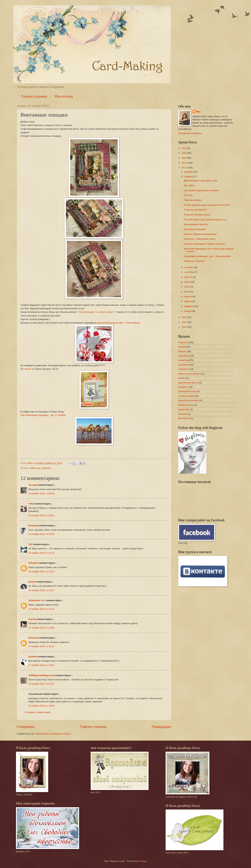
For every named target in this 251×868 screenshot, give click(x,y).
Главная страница (34, 96)
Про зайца (189, 185)
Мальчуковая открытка (196, 224)
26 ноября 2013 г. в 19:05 (41, 706)
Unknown (34, 563)
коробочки (184, 365)
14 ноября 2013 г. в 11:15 (41, 553)
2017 (184, 148)
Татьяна (33, 485)
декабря (189, 172)
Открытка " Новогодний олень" (200, 239)
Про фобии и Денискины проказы (201, 190)
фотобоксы (184, 418)
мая (187, 292)
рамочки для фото (188, 383)
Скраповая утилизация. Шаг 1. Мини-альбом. (208, 256)
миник (181, 378)
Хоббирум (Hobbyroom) (41, 675)
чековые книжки (187, 396)
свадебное (184, 356)
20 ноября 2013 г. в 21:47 (41, 684)
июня (187, 287)
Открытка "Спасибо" (194, 261)
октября (189, 267)
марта (188, 301)
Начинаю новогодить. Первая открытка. (205, 244)
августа (189, 277)
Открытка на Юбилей (195, 210)
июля (187, 282)
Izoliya (32, 582)
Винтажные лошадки (195, 229)
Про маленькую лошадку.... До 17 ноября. (43, 415)
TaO (31, 544)
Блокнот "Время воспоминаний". (201, 234)
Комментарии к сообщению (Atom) (53, 734)
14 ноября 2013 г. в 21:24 (41, 609)
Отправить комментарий (38, 712)
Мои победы (64, 96)
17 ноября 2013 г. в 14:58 (41, 628)
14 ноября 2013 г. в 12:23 (41, 571)
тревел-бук (184, 409)
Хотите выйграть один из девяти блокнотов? (207, 205)
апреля (188, 297)
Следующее (26, 727)
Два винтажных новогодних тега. (201, 181)
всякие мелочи (186, 405)
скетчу (28, 369)
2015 (184, 158)
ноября (188, 176)
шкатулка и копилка (189, 400)
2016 (184, 153)
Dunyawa (33, 525)
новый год (35, 468)
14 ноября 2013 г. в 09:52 (41, 515)
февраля (189, 306)
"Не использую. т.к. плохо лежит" (96, 312)
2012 (184, 317)
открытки (46, 468)
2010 (184, 327)
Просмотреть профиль (190, 133)
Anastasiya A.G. (37, 600)
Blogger (143, 861)
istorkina (33, 657)
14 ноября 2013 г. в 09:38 (41, 493)
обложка (183, 414)
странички (184, 369)
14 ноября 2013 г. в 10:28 (41, 534)
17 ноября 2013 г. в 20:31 (41, 646)
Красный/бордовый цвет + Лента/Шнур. (118, 323)
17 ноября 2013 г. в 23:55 (41, 665)
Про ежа (188, 195)
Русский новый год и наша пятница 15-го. (205, 220)
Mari (198, 112)
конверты (183, 387)
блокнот (182, 351)
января (188, 311)
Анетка (32, 619)
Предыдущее (161, 727)
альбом (182, 347)
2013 (184, 168)
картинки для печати (189, 374)
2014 (184, 163)
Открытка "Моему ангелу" (197, 215)
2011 (184, 322)
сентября (190, 272)
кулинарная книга (187, 391)
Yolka (31, 504)
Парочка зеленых (193, 200)
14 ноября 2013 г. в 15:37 (41, 590)
